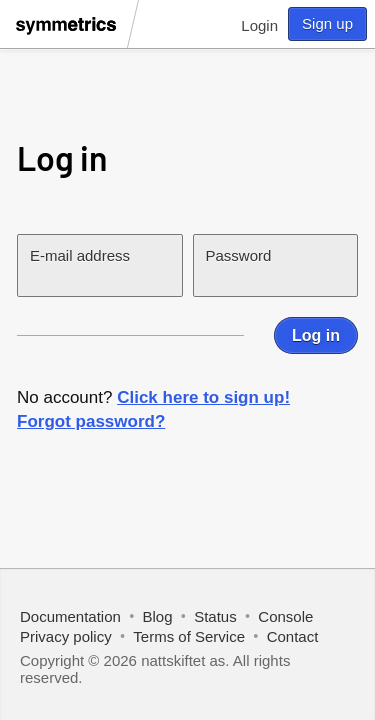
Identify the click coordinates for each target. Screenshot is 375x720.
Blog (158, 616)
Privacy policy (66, 636)
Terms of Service (189, 636)
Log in (316, 335)
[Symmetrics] (69, 38)
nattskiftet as (183, 660)
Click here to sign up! (203, 397)
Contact (293, 636)
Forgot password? (91, 421)
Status (215, 616)
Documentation (70, 616)
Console (285, 616)
